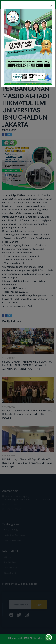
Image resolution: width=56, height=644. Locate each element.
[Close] (51, 6)
